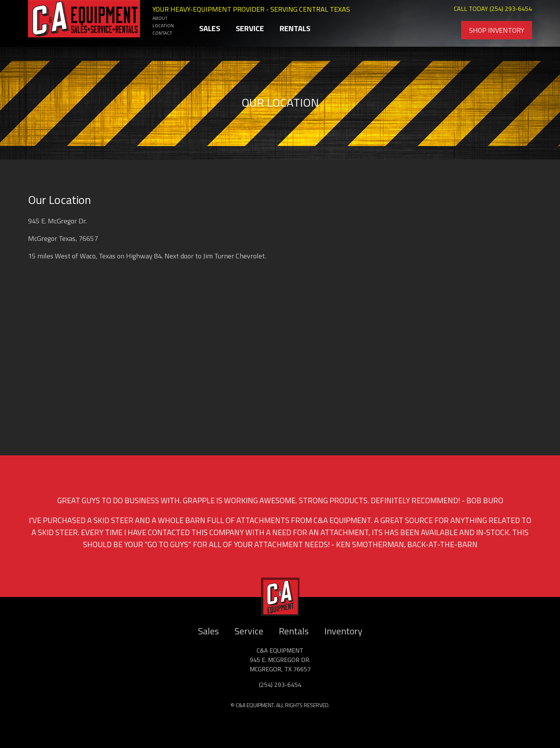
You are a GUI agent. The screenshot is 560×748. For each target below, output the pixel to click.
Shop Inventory (497, 30)
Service (250, 28)
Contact (162, 33)
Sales (210, 28)
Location (163, 25)
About (160, 18)
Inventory (343, 631)
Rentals (295, 28)
